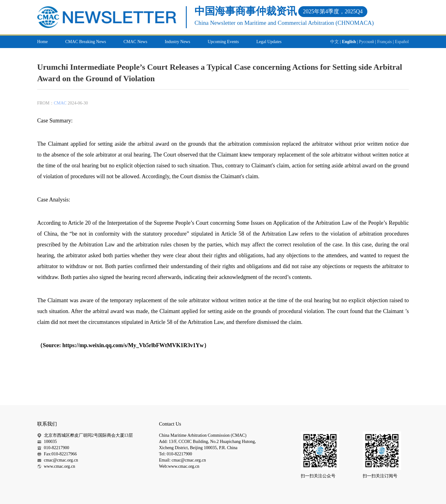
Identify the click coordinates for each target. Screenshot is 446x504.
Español (402, 42)
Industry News (177, 42)
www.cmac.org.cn (60, 466)
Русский (367, 42)
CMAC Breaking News (86, 42)
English (349, 42)
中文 (334, 42)
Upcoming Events (223, 42)
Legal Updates (269, 42)
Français (385, 42)
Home (42, 42)
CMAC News (136, 42)
